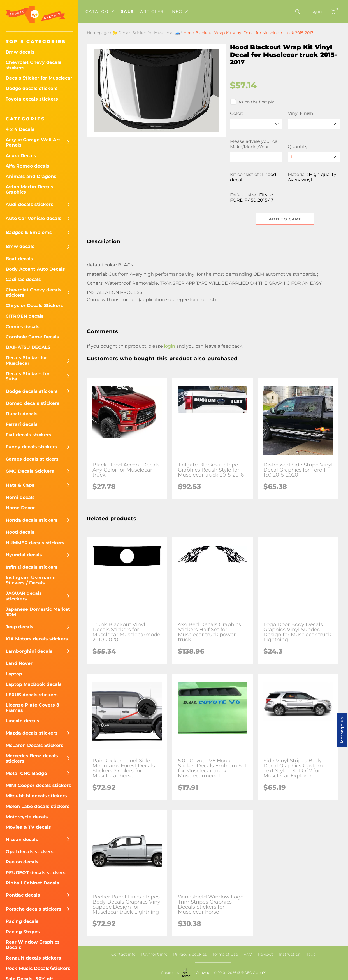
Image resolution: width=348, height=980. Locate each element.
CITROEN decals (25, 316)
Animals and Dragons (31, 176)
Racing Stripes (23, 932)
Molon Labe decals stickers (38, 806)
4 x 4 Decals (20, 129)
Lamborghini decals (29, 651)
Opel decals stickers (30, 852)
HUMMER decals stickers (35, 543)
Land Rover (19, 663)
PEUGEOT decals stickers (36, 873)
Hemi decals (20, 497)
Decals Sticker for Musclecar (39, 78)
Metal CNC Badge (26, 773)
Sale (127, 11)
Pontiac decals (23, 895)
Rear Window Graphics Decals (33, 945)
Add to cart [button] (285, 219)
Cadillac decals (23, 279)
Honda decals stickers (32, 520)
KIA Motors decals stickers (37, 639)
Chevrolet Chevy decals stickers (33, 65)
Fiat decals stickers (28, 435)
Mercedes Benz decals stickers (32, 758)
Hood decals (20, 532)
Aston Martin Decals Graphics (29, 189)
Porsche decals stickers (33, 909)
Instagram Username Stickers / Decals (31, 580)
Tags (311, 954)
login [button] (170, 346)
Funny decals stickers (31, 447)
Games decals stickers (32, 459)
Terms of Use (225, 954)
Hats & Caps (20, 485)
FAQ (248, 954)
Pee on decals (22, 862)
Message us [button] (342, 730)
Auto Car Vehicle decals (33, 218)
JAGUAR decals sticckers (24, 596)
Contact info (123, 954)
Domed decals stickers (33, 403)
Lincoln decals (22, 721)
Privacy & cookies (190, 954)
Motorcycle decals (27, 817)
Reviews (266, 954)
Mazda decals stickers (32, 733)
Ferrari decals (22, 424)
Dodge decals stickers (32, 88)
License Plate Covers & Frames (33, 708)
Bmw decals (20, 52)
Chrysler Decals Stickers (34, 306)
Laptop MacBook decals (34, 684)
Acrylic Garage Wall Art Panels (33, 142)
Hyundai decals (24, 555)
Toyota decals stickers (32, 99)
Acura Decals (21, 156)
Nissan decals (22, 839)
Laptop (14, 674)
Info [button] (179, 11)
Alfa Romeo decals (27, 166)
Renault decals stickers (33, 958)
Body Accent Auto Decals (35, 269)
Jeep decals (19, 627)
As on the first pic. (253, 102)
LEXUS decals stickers (32, 695)
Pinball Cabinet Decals (32, 883)
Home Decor (20, 508)
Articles (152, 11)
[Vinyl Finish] (314, 124)
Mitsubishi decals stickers (36, 796)
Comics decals (23, 327)
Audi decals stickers (29, 204)
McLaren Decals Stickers (34, 745)
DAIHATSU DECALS (28, 347)
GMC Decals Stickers (30, 471)
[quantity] (314, 157)
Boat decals (19, 259)
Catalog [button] (100, 11)
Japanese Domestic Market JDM (38, 612)
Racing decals (22, 921)
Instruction (290, 954)
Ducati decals (22, 414)
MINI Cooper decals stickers (38, 785)
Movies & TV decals (28, 827)
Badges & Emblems (29, 232)
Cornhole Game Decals (32, 337)
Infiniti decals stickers (32, 567)
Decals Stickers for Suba (28, 376)
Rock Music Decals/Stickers (38, 968)
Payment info (154, 954)
